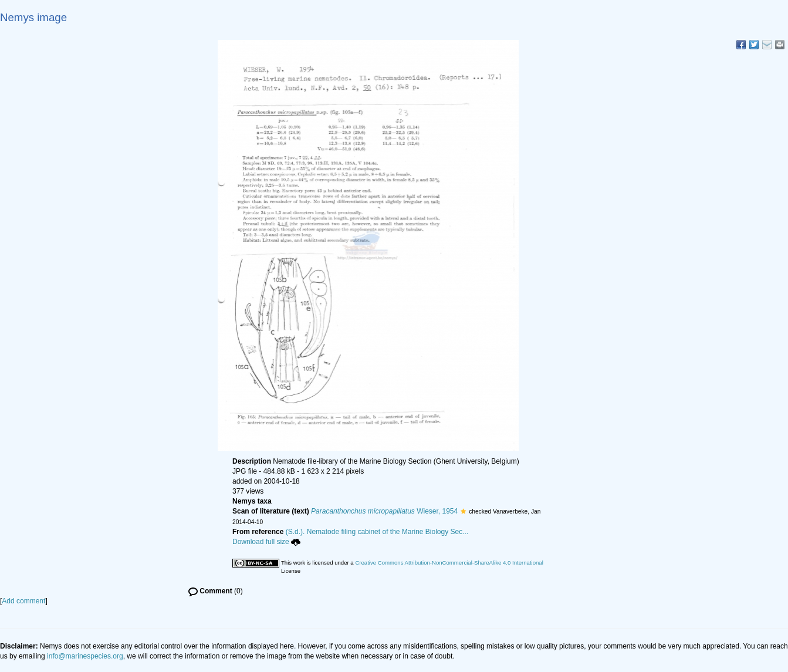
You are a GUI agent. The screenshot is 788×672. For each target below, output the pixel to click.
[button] (463, 511)
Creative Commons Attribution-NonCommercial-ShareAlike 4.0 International (449, 563)
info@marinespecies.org (85, 656)
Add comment (23, 601)
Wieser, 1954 (384, 511)
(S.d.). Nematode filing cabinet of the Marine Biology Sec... (377, 532)
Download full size (266, 542)
